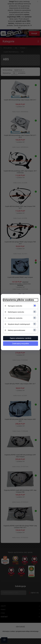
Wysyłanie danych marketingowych (19, 324)
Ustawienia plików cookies (19, 300)
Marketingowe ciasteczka (16, 312)
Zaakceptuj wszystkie (20, 344)
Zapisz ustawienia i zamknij (20, 338)
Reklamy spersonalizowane (17, 330)
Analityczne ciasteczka (15, 318)
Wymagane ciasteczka (15, 306)
